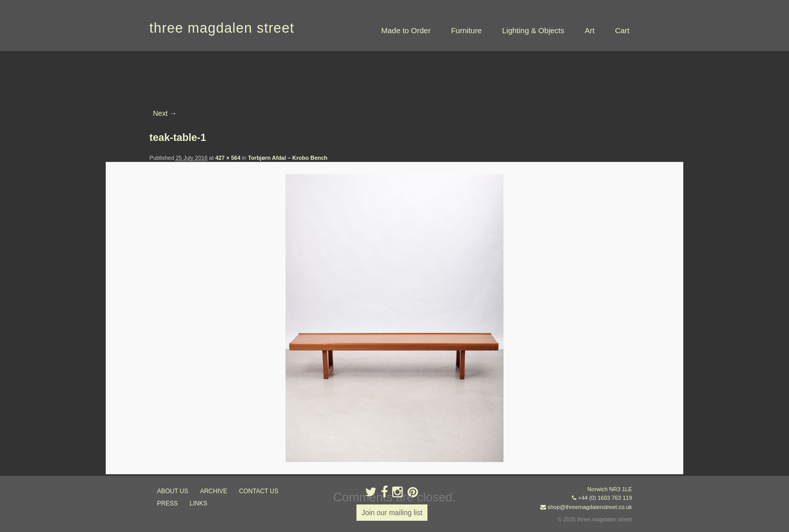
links (198, 503)
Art (590, 30)
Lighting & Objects (533, 30)
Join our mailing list (392, 513)
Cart (622, 30)
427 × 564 (228, 158)
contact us (259, 491)
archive (214, 491)
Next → (165, 113)
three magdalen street (222, 28)
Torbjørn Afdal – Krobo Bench (288, 158)
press (168, 503)
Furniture (466, 30)
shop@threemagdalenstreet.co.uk (590, 507)
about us (173, 491)
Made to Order (406, 30)
